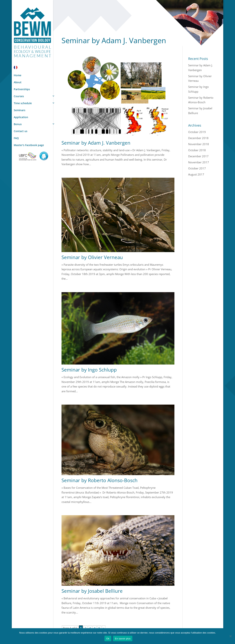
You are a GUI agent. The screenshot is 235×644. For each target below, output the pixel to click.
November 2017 (199, 162)
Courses (19, 96)
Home (18, 75)
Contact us (21, 131)
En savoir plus (123, 639)
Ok (108, 639)
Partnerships (22, 89)
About (18, 82)
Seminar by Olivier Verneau (92, 257)
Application (21, 117)
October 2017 (197, 168)
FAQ (16, 138)
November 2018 (199, 144)
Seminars (20, 110)
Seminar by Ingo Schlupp (89, 370)
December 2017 (198, 156)
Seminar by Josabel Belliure (92, 591)
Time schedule (23, 103)
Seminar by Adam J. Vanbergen (96, 143)
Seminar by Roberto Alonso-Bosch (100, 480)
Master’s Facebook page (29, 145)
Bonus (18, 124)
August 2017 (196, 174)
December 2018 (198, 138)
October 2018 (197, 150)
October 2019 (197, 132)
